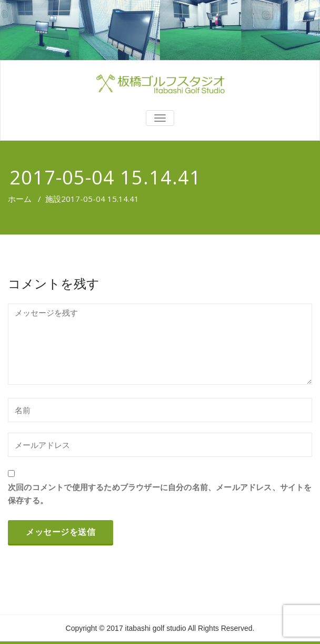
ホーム (20, 199)
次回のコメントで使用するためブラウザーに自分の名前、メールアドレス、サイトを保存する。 (160, 494)
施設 (53, 199)
